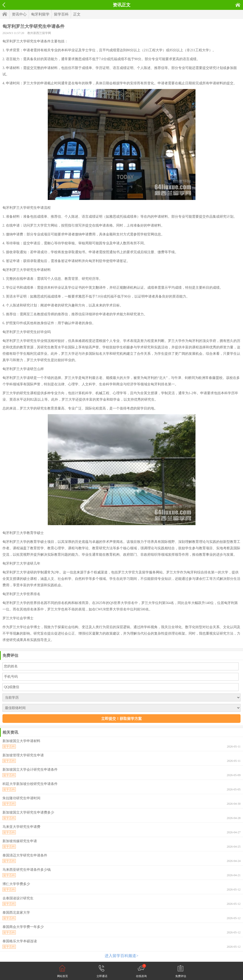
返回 (4, 5)
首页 (238, 5)
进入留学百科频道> (121, 956)
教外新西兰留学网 (39, 33)
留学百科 (61, 14)
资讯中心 (19, 14)
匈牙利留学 (40, 14)
